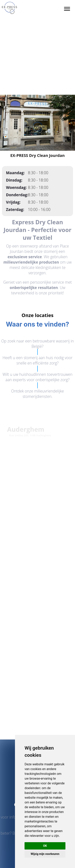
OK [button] (45, 846)
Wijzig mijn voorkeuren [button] (45, 854)
